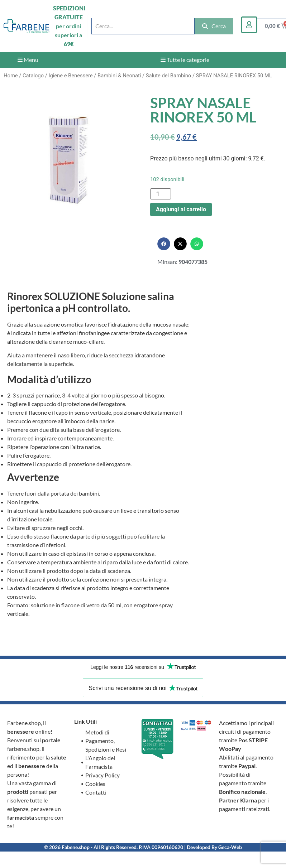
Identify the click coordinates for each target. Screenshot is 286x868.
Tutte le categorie (185, 60)
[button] (164, 244)
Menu (28, 60)
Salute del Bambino (169, 76)
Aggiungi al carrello (181, 209)
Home (11, 76)
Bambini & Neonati (119, 76)
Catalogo (33, 76)
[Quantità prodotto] (161, 194)
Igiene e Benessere (70, 76)
